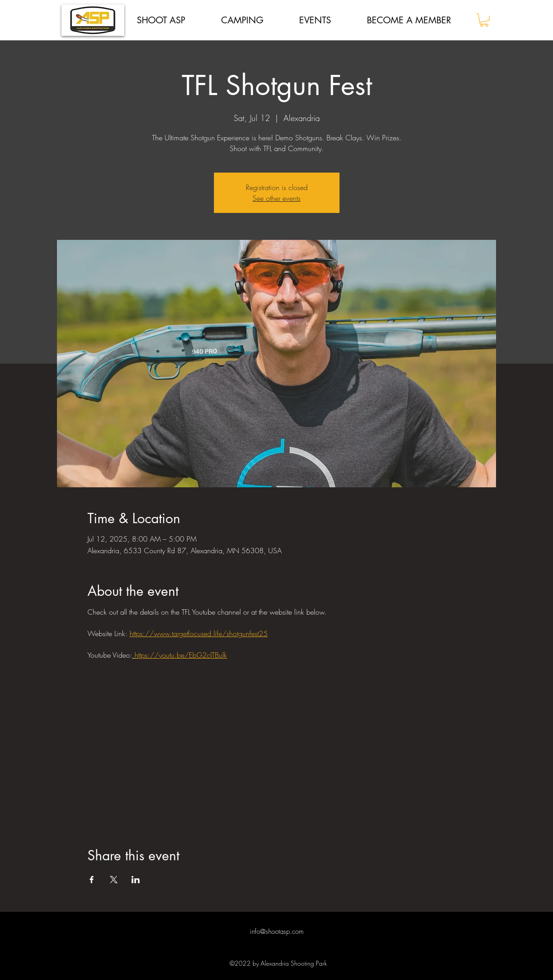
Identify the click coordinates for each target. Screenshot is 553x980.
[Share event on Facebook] (92, 880)
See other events (276, 198)
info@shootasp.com (277, 932)
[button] (484, 20)
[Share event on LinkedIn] (136, 880)
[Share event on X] (114, 880)
